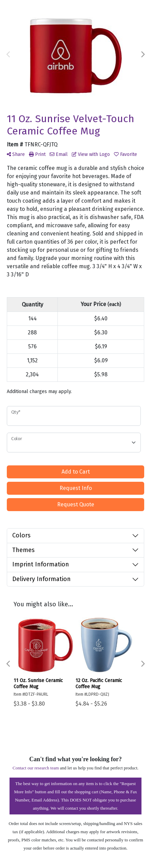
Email (59, 154)
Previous (9, 55)
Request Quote (76, 504)
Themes (23, 550)
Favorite (125, 154)
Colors (21, 535)
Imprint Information (41, 564)
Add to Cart (76, 472)
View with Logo (91, 154)
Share (16, 154)
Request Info (76, 488)
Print (37, 154)
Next (142, 55)
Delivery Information (41, 579)
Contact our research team (36, 768)
